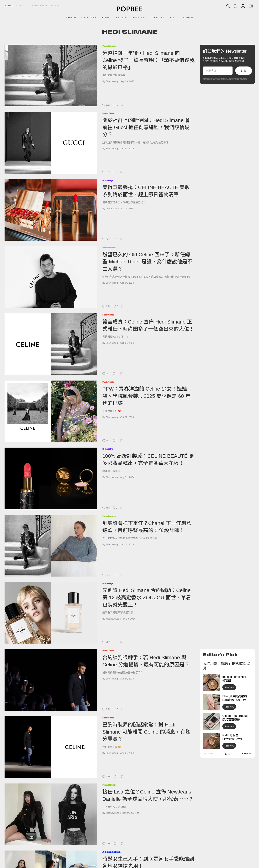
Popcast (56, 6)
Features (109, 46)
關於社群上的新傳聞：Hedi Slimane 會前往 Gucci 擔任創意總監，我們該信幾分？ (146, 128)
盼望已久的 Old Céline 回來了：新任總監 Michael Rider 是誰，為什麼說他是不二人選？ (147, 262)
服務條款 (233, 79)
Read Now (229, 687)
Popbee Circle (40, 6)
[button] (226, 754)
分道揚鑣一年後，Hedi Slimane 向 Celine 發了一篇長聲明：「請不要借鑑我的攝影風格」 (148, 60)
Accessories (111, 852)
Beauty (108, 180)
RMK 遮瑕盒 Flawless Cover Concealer (232, 739)
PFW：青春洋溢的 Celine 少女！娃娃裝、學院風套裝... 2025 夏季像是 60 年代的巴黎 (146, 396)
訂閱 (244, 71)
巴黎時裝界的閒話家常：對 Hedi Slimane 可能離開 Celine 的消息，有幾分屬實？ (146, 732)
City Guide (22, 6)
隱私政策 (243, 79)
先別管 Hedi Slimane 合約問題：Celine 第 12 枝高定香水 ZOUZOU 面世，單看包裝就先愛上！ (147, 597)
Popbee (9, 6)
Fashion (108, 113)
